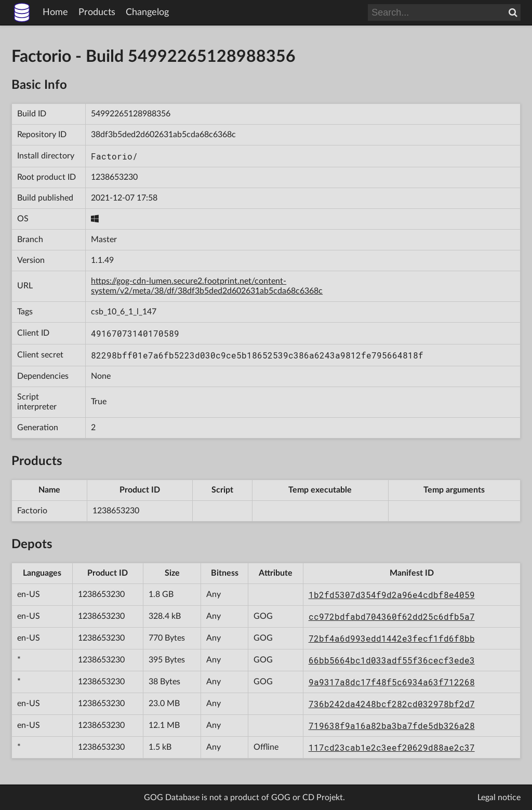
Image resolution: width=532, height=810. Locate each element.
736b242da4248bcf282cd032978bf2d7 (392, 704)
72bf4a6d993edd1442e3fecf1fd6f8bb (392, 638)
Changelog (147, 12)
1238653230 (114, 177)
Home (55, 12)
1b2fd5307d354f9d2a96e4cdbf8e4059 (392, 595)
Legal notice (499, 798)
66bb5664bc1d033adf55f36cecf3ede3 (392, 660)
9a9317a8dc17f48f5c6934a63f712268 (392, 682)
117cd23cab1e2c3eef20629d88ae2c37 (392, 747)
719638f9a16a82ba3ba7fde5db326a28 (392, 726)
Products (97, 12)
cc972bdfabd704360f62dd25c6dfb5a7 (392, 616)
